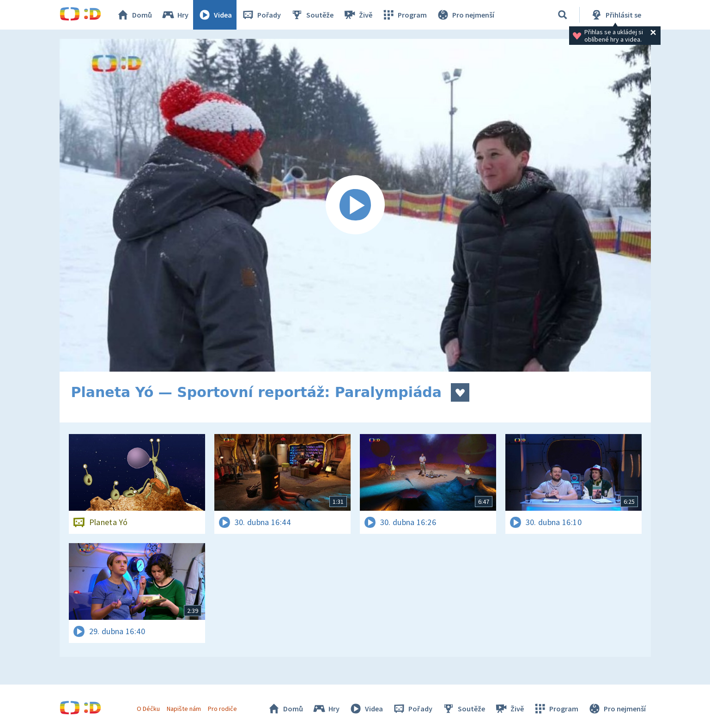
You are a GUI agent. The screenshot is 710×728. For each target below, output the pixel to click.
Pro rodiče (222, 709)
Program (404, 15)
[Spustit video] (355, 205)
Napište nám (184, 709)
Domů (134, 15)
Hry (175, 15)
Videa (215, 15)
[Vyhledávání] (563, 15)
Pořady (261, 15)
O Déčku (148, 709)
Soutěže (312, 15)
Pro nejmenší (465, 15)
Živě (358, 15)
